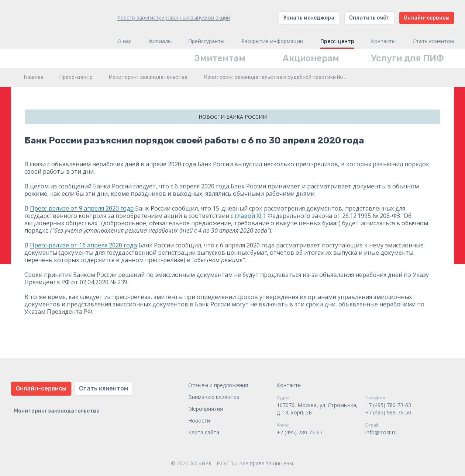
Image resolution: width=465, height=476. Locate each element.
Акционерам (311, 58)
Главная (34, 77)
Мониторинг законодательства (148, 77)
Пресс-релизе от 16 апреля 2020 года (83, 245)
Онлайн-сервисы (427, 18)
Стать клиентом (433, 41)
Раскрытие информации (272, 41)
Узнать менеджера (309, 18)
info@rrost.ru (381, 432)
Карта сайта (204, 432)
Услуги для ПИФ (408, 58)
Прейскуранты (206, 41)
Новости (199, 421)
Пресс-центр (337, 41)
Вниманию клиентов (214, 397)
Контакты (383, 41)
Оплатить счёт (369, 18)
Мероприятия (206, 409)
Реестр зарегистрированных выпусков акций (174, 18)
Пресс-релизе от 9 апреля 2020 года (82, 208)
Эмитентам (220, 58)
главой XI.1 (250, 216)
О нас (124, 41)
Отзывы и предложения (218, 385)
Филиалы (160, 41)
